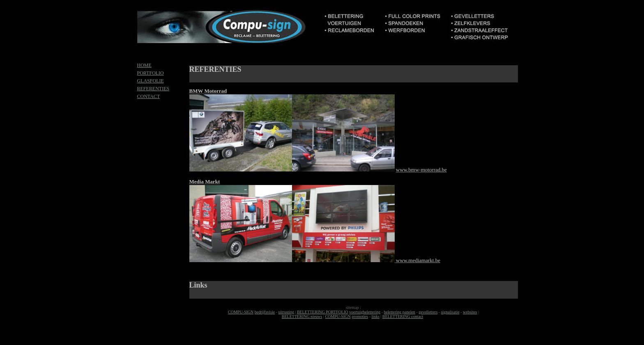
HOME (144, 65)
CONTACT (149, 96)
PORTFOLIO (151, 73)
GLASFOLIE (151, 81)
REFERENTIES (153, 89)
